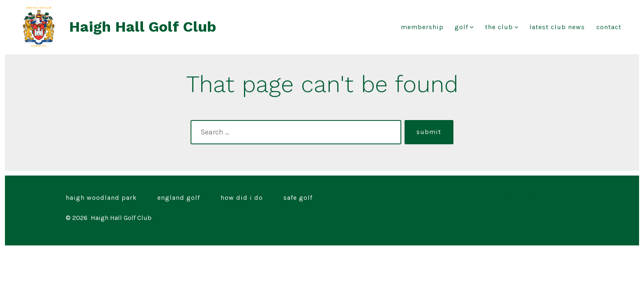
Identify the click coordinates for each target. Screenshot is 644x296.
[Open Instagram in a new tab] (530, 198)
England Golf (179, 198)
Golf (464, 27)
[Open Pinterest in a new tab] (569, 198)
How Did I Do (242, 198)
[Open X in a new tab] (511, 198)
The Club (502, 27)
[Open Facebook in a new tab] (491, 198)
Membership (422, 27)
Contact (609, 27)
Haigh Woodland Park (101, 198)
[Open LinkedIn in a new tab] (550, 198)
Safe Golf (298, 198)
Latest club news (557, 27)
